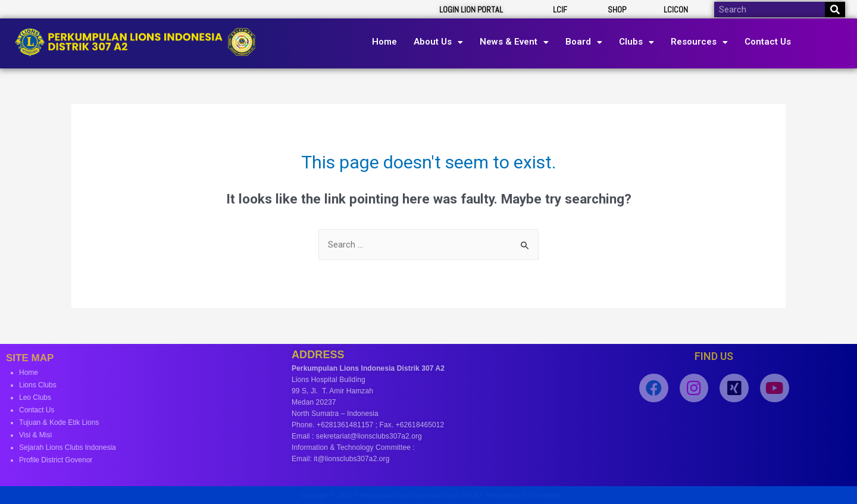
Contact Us (768, 42)
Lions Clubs (38, 385)
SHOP (617, 10)
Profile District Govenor (56, 460)
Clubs (637, 42)
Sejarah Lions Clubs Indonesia (68, 447)
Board (584, 42)
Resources (699, 42)
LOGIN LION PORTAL (471, 10)
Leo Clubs (35, 397)
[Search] (835, 10)
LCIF (560, 10)
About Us (438, 42)
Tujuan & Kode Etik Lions (59, 422)
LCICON (676, 10)
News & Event (514, 42)
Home (384, 42)
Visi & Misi (35, 435)
